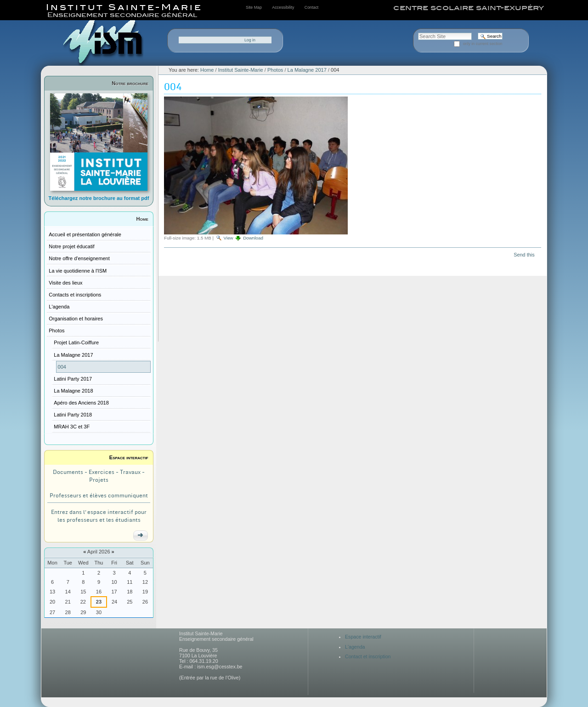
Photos (275, 70)
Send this (524, 255)
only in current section (483, 44)
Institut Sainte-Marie (241, 70)
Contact (311, 7)
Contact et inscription (368, 656)
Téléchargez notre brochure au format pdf (99, 198)
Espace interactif (129, 457)
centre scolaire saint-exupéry (469, 8)
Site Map (254, 7)
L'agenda (355, 647)
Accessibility (283, 7)
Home (142, 219)
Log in (250, 40)
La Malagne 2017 (307, 70)
